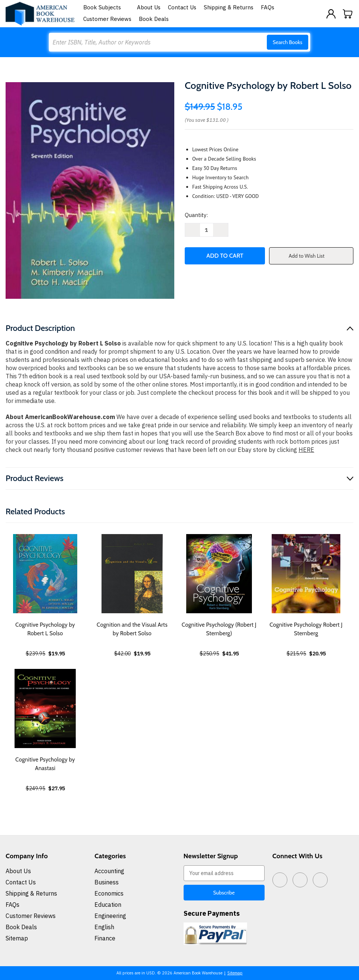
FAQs (268, 7)
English (104, 927)
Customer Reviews (107, 19)
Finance (105, 938)
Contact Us (182, 7)
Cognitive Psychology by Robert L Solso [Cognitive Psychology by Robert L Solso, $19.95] (45, 629)
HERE (306, 450)
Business (107, 882)
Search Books (288, 42)
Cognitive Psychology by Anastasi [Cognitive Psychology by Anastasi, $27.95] (45, 764)
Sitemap (17, 938)
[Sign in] (331, 14)
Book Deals (154, 19)
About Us (149, 7)
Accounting (109, 871)
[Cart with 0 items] (348, 14)
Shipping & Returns (229, 7)
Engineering (110, 916)
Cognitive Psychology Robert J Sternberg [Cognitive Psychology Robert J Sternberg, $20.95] (306, 629)
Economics (109, 893)
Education (108, 905)
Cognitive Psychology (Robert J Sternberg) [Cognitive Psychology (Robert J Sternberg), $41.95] (219, 629)
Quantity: (196, 215)
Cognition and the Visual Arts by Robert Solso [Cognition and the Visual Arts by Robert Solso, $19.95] (132, 629)
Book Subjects (106, 7)
